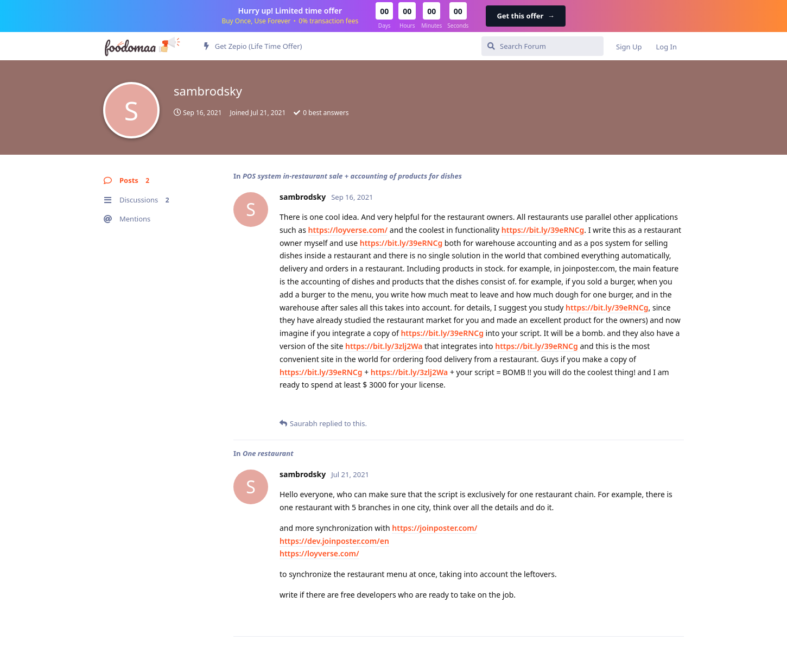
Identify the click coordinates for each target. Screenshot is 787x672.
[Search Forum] (542, 46)
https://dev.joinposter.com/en (334, 541)
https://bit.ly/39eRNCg (543, 230)
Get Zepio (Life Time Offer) (253, 46)
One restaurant (268, 453)
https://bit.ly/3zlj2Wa (384, 346)
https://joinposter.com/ (434, 528)
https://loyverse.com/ (348, 230)
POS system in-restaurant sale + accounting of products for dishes (352, 176)
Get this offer (525, 16)
